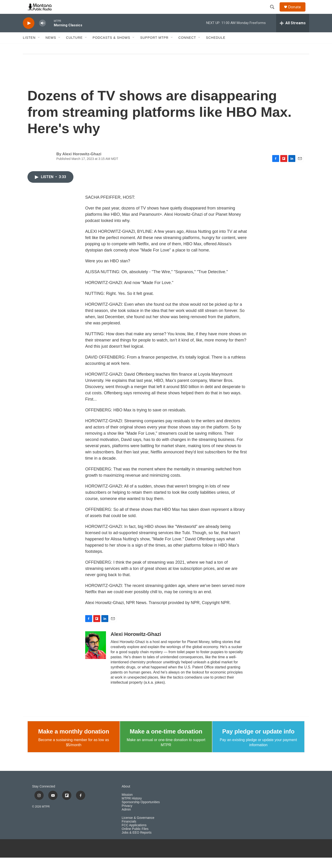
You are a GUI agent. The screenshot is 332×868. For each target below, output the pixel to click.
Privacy (127, 816)
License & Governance (138, 828)
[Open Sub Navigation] (39, 48)
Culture (74, 48)
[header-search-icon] (274, 12)
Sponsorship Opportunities (141, 813)
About (126, 797)
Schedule (216, 48)
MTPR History (132, 809)
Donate (297, 12)
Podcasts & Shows (111, 48)
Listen (29, 48)
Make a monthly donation (74, 742)
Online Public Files (135, 839)
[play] (29, 34)
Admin (126, 820)
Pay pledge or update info (258, 742)
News (51, 48)
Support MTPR (154, 48)
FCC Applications (134, 836)
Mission (127, 805)
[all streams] (293, 33)
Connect (187, 48)
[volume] (42, 34)
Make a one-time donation (166, 742)
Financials (129, 832)
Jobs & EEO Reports (137, 843)
